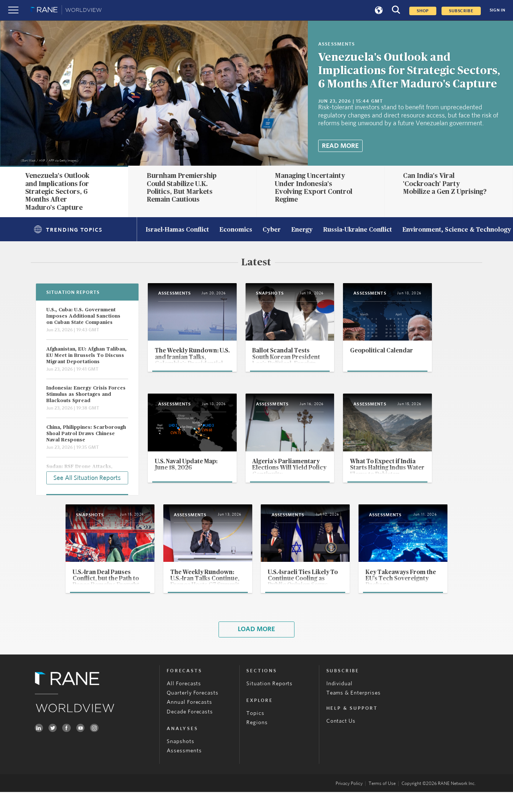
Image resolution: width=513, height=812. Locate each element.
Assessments (184, 771)
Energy (302, 230)
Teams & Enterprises (354, 712)
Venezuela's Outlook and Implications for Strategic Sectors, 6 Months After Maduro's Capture (409, 71)
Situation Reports (269, 703)
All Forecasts (184, 703)
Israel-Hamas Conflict (177, 230)
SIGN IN (498, 10)
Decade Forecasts (190, 731)
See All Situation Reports (87, 477)
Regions (257, 743)
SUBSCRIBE (461, 11)
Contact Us (341, 741)
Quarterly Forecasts (193, 712)
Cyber (272, 230)
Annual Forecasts (189, 722)
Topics (255, 733)
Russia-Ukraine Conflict (357, 230)
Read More (340, 146)
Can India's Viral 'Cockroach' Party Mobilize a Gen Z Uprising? (445, 184)
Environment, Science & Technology (457, 230)
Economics (236, 230)
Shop (423, 11)
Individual (339, 703)
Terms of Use (382, 804)
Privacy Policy (349, 804)
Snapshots (180, 761)
